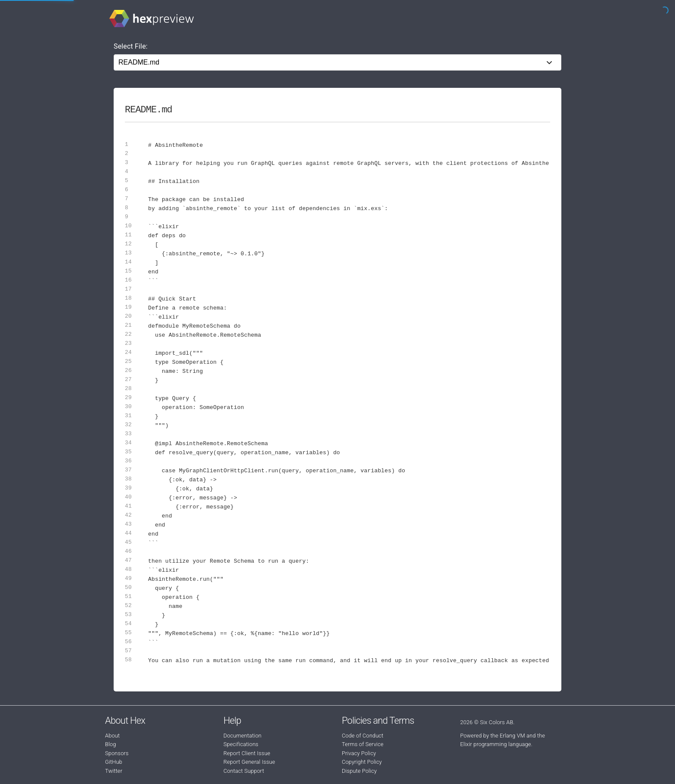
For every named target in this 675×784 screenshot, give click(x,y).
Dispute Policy (359, 771)
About (112, 736)
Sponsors (117, 753)
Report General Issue (249, 762)
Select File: (131, 46)
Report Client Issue (247, 753)
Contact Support (244, 771)
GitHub (114, 762)
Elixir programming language (496, 744)
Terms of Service (363, 744)
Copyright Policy (362, 762)
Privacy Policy (359, 753)
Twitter (114, 771)
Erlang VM (512, 736)
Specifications (241, 744)
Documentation (242, 736)
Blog (111, 744)
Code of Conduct (363, 736)
